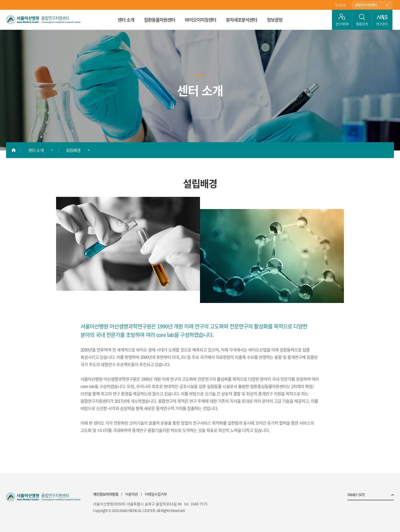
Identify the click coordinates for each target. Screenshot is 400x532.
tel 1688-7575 (196, 504)
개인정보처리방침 (106, 494)
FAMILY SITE (356, 495)
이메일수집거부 (156, 494)
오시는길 (340, 5)
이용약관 (131, 494)
